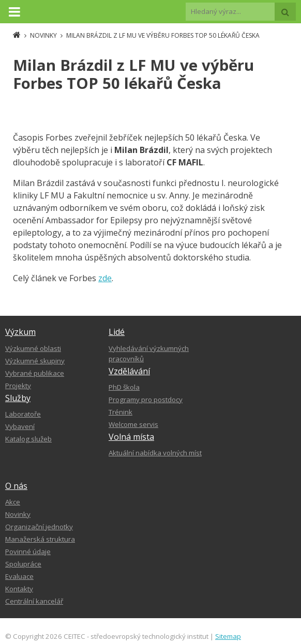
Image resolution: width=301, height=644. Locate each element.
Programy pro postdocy (146, 400)
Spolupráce (23, 564)
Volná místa (131, 437)
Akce (13, 502)
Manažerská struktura (40, 539)
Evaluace (19, 576)
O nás (16, 486)
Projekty (18, 386)
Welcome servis (133, 424)
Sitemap (228, 636)
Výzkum (20, 332)
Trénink (121, 412)
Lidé (117, 332)
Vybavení (20, 426)
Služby (18, 398)
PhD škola (124, 387)
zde (105, 278)
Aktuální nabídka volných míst (155, 453)
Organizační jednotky (39, 527)
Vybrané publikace (35, 373)
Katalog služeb (28, 439)
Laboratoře (23, 414)
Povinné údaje (28, 551)
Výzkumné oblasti (33, 348)
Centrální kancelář (34, 601)
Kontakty (19, 589)
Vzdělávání (129, 371)
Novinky (18, 514)
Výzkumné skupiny (35, 361)
